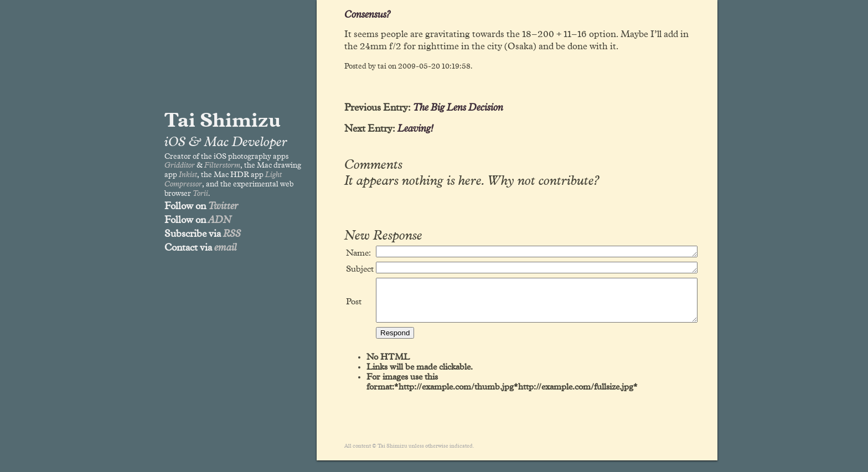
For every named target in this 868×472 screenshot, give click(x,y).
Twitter (223, 206)
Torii (200, 194)
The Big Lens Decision (458, 108)
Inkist (188, 175)
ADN (220, 220)
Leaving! (415, 129)
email (226, 248)
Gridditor (180, 165)
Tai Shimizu (223, 121)
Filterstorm (222, 165)
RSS (232, 234)
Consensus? (367, 15)
